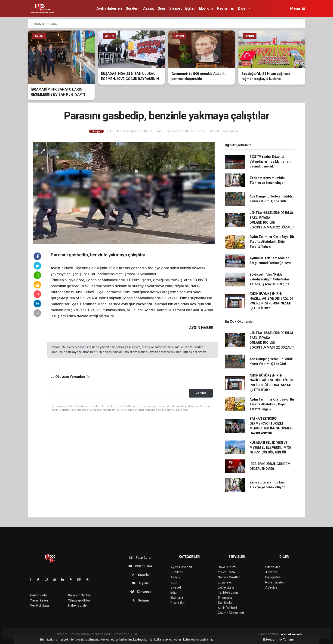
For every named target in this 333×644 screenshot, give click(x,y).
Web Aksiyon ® (291, 634)
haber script (223, 634)
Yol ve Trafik (227, 572)
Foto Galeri (141, 558)
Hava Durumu (228, 567)
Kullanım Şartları (80, 595)
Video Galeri (141, 566)
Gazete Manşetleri (231, 613)
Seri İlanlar (225, 603)
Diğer (243, 8)
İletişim (141, 600)
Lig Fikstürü (226, 587)
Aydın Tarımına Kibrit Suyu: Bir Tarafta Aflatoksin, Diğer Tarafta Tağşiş (272, 242)
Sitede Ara (273, 567)
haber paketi (168, 634)
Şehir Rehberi (227, 608)
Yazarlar (141, 575)
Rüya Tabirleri (275, 582)
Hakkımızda (38, 595)
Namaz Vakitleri (229, 577)
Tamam (287, 639)
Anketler (271, 572)
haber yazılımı (148, 634)
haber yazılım (205, 634)
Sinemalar (225, 598)
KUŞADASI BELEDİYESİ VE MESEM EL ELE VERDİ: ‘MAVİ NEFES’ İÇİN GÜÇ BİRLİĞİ (270, 447)
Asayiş (149, 8)
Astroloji (271, 587)
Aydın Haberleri (109, 8)
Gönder (201, 393)
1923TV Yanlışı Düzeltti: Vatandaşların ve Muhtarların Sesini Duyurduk (271, 161)
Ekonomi (206, 8)
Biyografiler (273, 577)
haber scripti (186, 634)
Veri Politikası (39, 605)
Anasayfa (38, 24)
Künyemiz (141, 592)
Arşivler (141, 583)
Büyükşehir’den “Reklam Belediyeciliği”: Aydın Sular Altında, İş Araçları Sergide (269, 279)
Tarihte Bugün (228, 592)
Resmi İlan (226, 8)
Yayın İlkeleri (39, 600)
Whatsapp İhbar (79, 600)
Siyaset (175, 8)
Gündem (133, 8)
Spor (162, 8)
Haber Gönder (78, 605)
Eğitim (190, 8)
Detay (269, 639)
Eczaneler (225, 582)
